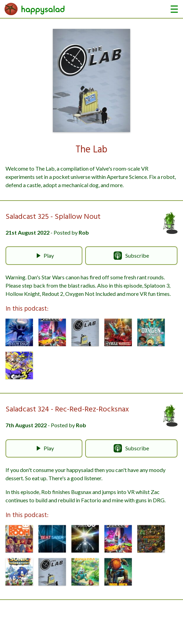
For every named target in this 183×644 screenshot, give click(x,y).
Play (44, 256)
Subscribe (131, 256)
